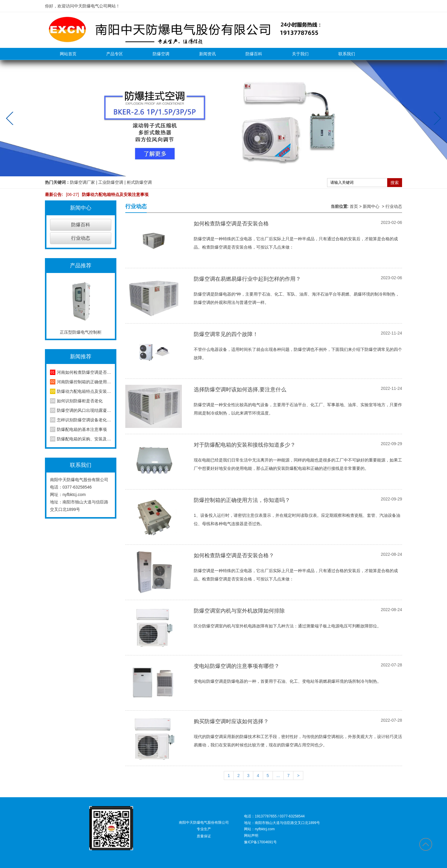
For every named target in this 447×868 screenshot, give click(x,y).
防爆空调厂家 (82, 182)
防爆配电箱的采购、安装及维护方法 (84, 439)
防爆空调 (161, 54)
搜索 (395, 183)
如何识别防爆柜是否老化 (80, 401)
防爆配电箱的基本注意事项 (82, 429)
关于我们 (300, 54)
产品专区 (115, 54)
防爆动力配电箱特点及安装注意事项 (106, 194)
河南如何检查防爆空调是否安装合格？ (84, 372)
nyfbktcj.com (74, 495)
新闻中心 (371, 206)
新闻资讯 (207, 54)
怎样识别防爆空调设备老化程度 (84, 420)
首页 (354, 206)
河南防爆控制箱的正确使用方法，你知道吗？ (84, 382)
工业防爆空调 (111, 182)
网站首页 (68, 54)
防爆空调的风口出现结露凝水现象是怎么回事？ (84, 410)
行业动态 (81, 238)
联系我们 (347, 54)
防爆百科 (254, 54)
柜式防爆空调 (139, 182)
